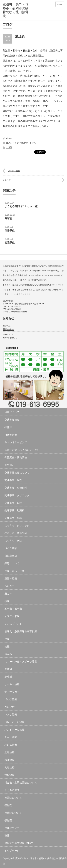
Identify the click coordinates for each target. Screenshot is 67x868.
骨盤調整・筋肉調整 (16, 457)
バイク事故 (11, 548)
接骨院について (13, 813)
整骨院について (13, 798)
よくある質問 (12, 790)
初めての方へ (10, 338)
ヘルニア (9, 586)
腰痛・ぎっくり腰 (14, 571)
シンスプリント (13, 624)
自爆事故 (10, 230)
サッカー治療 (12, 684)
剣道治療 (9, 767)
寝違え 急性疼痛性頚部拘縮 (21, 631)
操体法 (8, 427)
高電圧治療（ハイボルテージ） (22, 450)
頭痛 (7, 601)
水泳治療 (9, 760)
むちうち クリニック (17, 526)
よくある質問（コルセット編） (22, 206)
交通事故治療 (12, 420)
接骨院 (8, 820)
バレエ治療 (11, 745)
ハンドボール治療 (14, 730)
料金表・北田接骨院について (21, 783)
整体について (12, 828)
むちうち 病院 (13, 541)
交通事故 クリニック (17, 495)
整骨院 (8, 805)
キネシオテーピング (16, 442)
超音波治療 (11, 435)
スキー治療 (11, 737)
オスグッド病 (12, 616)
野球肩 (8, 669)
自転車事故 (11, 556)
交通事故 (10, 242)
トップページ (12, 851)
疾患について (12, 563)
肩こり (8, 594)
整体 (7, 835)
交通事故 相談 (13, 518)
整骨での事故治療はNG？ (19, 843)
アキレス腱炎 (14, 171)
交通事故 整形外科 (16, 488)
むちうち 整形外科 (16, 533)
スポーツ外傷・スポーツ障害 (21, 662)
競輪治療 (9, 775)
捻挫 (7, 646)
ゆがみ (8, 654)
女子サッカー (12, 692)
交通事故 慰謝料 (14, 510)
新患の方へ (8, 329)
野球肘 (8, 218)
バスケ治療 (11, 714)
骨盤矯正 (9, 465)
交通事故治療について (17, 473)
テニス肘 (7, 180)
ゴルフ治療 (11, 699)
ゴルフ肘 (9, 707)
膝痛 (7, 639)
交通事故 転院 (13, 503)
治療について (12, 412)
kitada (9, 138)
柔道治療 (9, 752)
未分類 (9, 147)
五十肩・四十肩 (13, 609)
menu (60, 4)
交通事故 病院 (13, 480)
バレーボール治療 (14, 722)
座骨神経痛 (11, 578)
